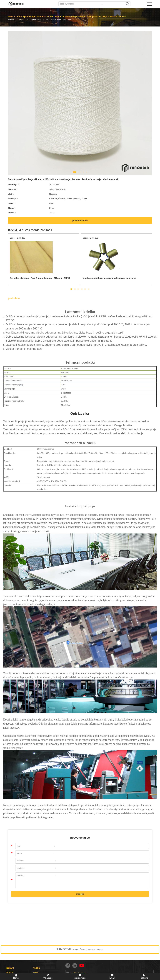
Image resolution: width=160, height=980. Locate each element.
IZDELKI (10, 968)
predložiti (80, 894)
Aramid (22, 20)
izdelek (11, 20)
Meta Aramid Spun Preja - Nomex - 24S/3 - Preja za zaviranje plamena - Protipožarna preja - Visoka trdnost (62, 20)
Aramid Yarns (36, 20)
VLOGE (36, 968)
